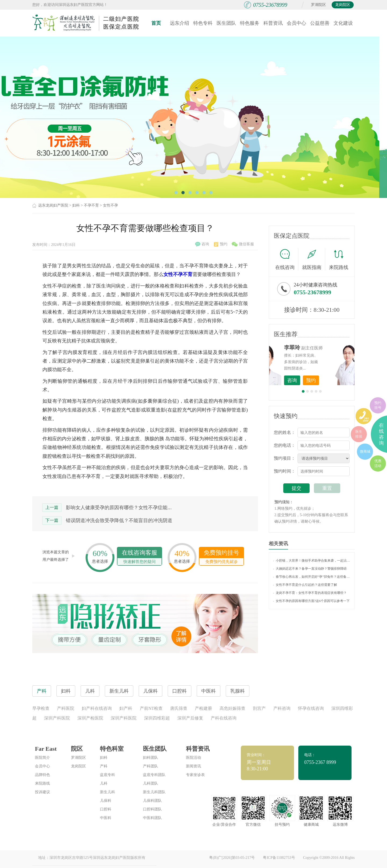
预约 (221, 244)
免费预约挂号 (221, 557)
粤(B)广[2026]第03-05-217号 (232, 858)
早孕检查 (41, 708)
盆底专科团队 (154, 775)
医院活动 (193, 758)
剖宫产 (259, 708)
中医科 (106, 818)
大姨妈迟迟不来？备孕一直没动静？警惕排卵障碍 (310, 569)
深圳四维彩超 (157, 718)
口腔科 (106, 809)
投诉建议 (42, 792)
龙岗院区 (343, 5)
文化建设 (343, 23)
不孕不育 (91, 205)
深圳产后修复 (190, 718)
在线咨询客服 (139, 557)
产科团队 (150, 766)
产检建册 (203, 708)
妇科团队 (150, 758)
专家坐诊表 (195, 775)
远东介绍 (180, 23)
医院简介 (42, 758)
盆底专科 (107, 775)
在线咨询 (287, 259)
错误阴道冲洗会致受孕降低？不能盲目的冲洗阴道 (119, 520)
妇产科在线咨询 (97, 708)
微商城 (365, 451)
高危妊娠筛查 (232, 708)
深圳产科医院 (57, 718)
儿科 (104, 783)
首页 (156, 23)
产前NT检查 (151, 708)
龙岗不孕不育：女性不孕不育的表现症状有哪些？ (310, 593)
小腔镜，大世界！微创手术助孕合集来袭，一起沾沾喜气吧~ (312, 561)
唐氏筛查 (179, 708)
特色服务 (250, 23)
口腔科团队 (152, 809)
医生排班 (359, 434)
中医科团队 (152, 818)
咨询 (202, 244)
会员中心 (296, 23)
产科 (104, 766)
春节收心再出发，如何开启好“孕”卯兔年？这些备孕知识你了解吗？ (312, 577)
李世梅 (320, 348)
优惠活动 (378, 463)
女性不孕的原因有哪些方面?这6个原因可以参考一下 (311, 601)
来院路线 (339, 260)
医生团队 (226, 23)
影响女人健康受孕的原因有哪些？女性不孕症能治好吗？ (126, 508)
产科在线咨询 (224, 718)
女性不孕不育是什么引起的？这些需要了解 (305, 585)
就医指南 (314, 259)
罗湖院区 (318, 5)
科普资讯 (273, 23)
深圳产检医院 (90, 718)
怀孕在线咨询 (311, 708)
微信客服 (243, 244)
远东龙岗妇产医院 (53, 205)
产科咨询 (282, 708)
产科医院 (66, 708)
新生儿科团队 (154, 792)
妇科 (76, 205)
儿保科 (106, 801)
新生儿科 (107, 792)
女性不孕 (110, 205)
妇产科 (126, 708)
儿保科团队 (152, 801)
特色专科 (203, 23)
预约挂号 (378, 405)
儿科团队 (150, 783)
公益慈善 (320, 23)
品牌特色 (42, 775)
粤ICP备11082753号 (279, 858)
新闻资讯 (193, 766)
